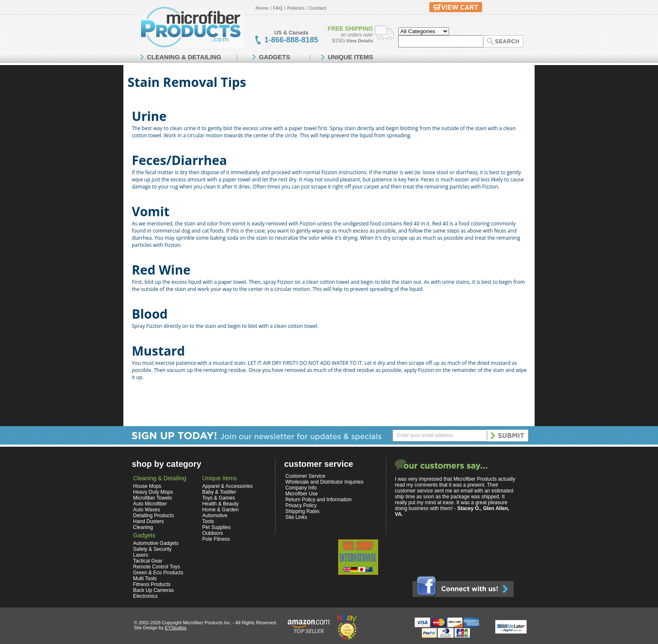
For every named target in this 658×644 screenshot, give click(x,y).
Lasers (141, 555)
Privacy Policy (301, 505)
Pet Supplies (216, 527)
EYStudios (176, 628)
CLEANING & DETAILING (184, 57)
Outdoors (213, 533)
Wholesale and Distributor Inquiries (324, 482)
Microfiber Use (302, 494)
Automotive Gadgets (156, 543)
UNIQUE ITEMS (350, 57)
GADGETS (274, 57)
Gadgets (144, 535)
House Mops (147, 486)
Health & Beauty (221, 504)
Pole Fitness (216, 539)
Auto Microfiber (150, 504)
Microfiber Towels (152, 498)
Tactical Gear (148, 561)
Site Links (296, 517)
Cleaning (143, 527)
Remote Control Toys (157, 567)
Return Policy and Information (319, 500)
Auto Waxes (146, 510)
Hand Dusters (148, 521)
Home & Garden (221, 510)
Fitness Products (152, 584)
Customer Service (305, 476)
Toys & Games (219, 498)
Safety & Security (152, 549)
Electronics (145, 596)
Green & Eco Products (158, 573)
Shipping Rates (302, 511)
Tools (208, 521)
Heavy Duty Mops (153, 492)
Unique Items (219, 478)
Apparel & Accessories (227, 486)
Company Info (301, 488)
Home (262, 8)
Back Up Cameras (153, 590)
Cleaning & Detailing (160, 478)
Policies (296, 8)
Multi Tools (145, 579)
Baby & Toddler (219, 492)
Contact (318, 8)
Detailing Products (153, 516)
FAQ (278, 8)
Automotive (215, 516)
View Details (360, 41)
